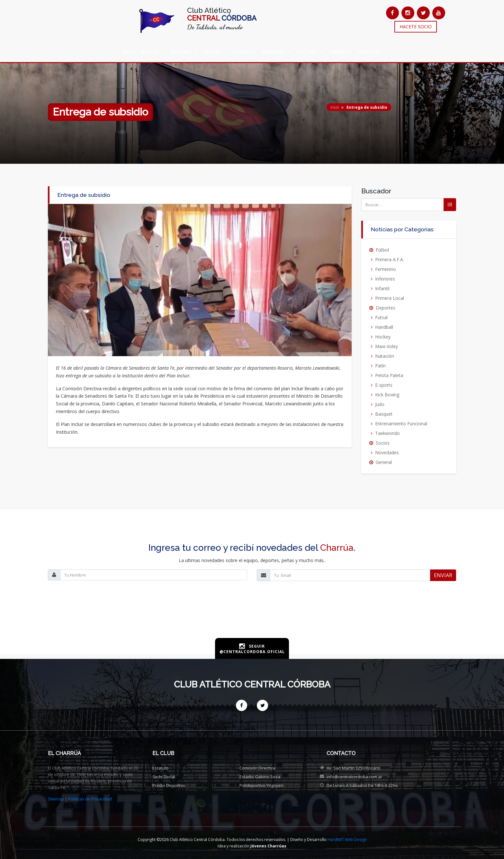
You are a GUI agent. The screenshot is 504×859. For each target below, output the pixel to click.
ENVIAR (443, 575)
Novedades (387, 453)
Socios (383, 443)
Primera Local (390, 298)
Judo (380, 404)
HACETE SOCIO (416, 27)
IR (450, 205)
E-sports (384, 385)
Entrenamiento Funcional (401, 424)
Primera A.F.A (389, 259)
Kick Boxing (387, 395)
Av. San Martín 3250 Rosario (354, 768)
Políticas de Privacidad (90, 799)
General (384, 462)
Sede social (164, 777)
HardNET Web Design (347, 840)
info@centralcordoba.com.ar (354, 777)
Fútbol (382, 250)
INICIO (129, 52)
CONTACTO (370, 52)
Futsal (381, 317)
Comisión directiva (257, 768)
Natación (385, 356)
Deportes (386, 308)
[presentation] (252, 616)
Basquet (384, 414)
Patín (380, 366)
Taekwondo (387, 433)
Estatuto (160, 768)
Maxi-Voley (387, 346)
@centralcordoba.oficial (252, 652)
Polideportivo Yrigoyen (261, 785)
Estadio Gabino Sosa (260, 777)
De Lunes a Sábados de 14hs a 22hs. (363, 785)
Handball (384, 327)
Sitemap (56, 799)
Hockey (383, 337)
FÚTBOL (241, 52)
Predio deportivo (169, 785)
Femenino (386, 269)
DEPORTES (273, 52)
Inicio (335, 107)
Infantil (382, 288)
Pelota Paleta (389, 375)
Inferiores (385, 279)
